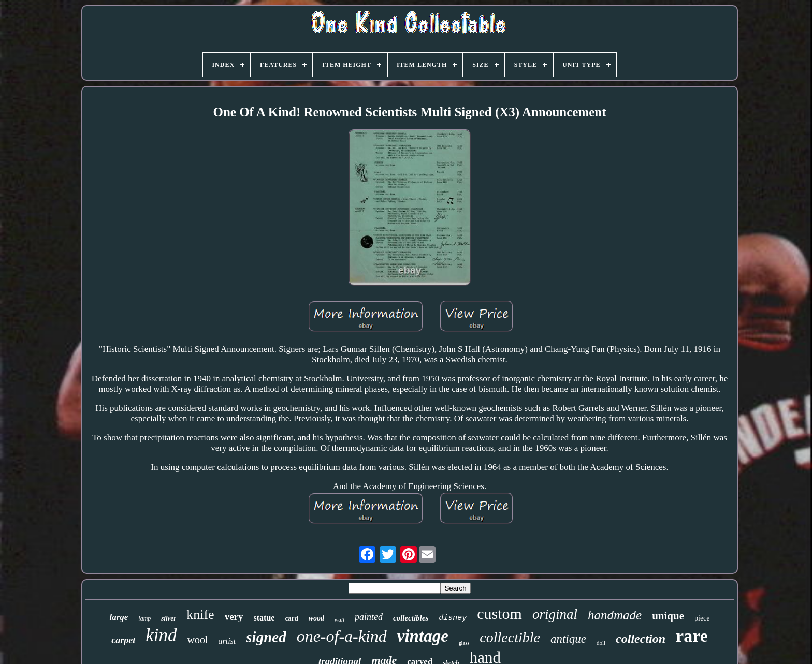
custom (499, 614)
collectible (510, 637)
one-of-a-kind (342, 636)
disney (453, 618)
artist (227, 641)
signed (266, 637)
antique (568, 639)
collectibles (411, 618)
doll (601, 643)
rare (692, 636)
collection (641, 639)
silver (169, 618)
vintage (423, 636)
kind (161, 635)
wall (339, 619)
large (119, 617)
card (291, 618)
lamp (144, 618)
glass (464, 643)
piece (702, 618)
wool (198, 640)
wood (316, 618)
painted (369, 617)
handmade (615, 615)
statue (264, 618)
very (234, 617)
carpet (123, 640)
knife (200, 615)
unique (668, 616)
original (555, 614)
